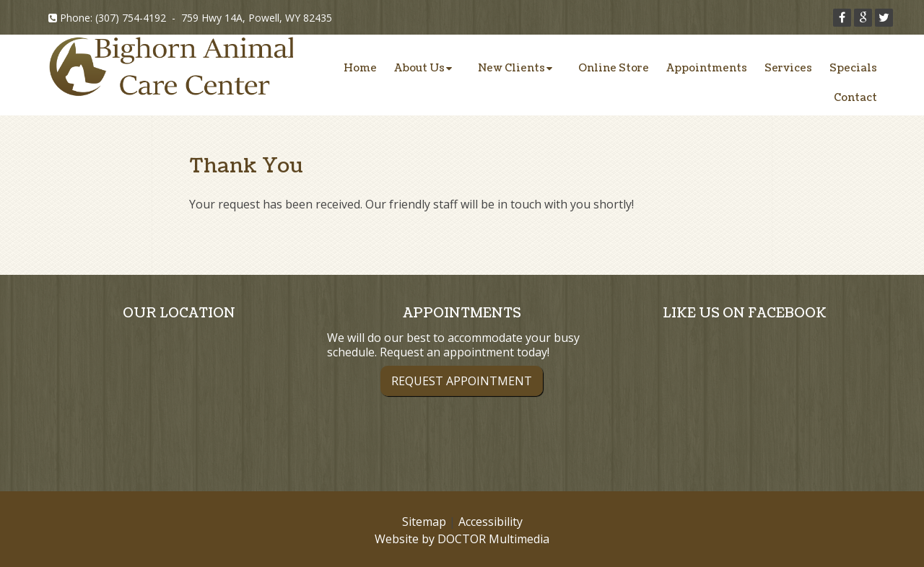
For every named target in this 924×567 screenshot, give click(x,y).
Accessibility (491, 522)
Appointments (707, 68)
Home (360, 68)
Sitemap (424, 522)
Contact (855, 98)
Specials (853, 68)
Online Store (614, 68)
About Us (419, 68)
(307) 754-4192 (131, 18)
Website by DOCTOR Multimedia (462, 539)
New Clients (511, 68)
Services (788, 68)
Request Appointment (462, 381)
